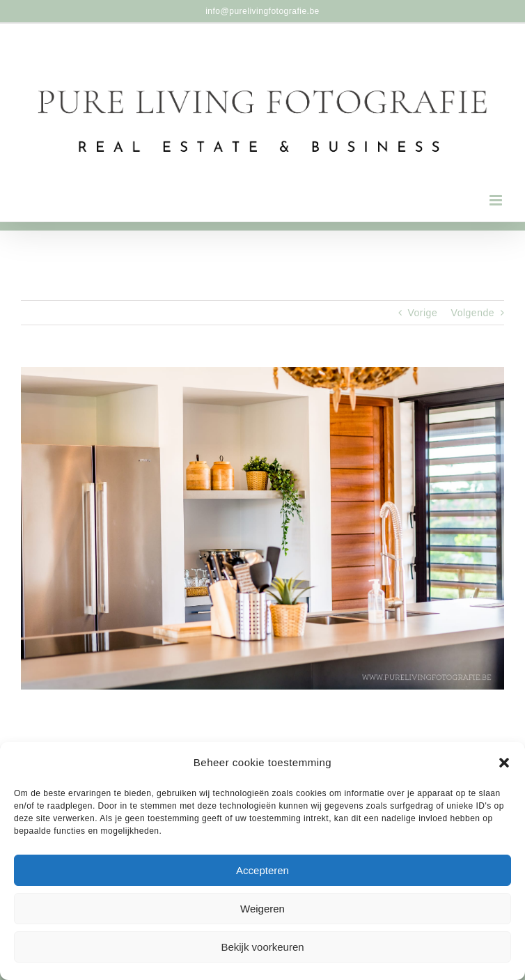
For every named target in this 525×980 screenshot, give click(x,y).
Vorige (423, 313)
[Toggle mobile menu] (497, 200)
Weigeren (262, 909)
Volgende (473, 313)
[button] (504, 763)
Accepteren (262, 870)
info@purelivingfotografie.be (262, 11)
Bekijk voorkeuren (262, 947)
